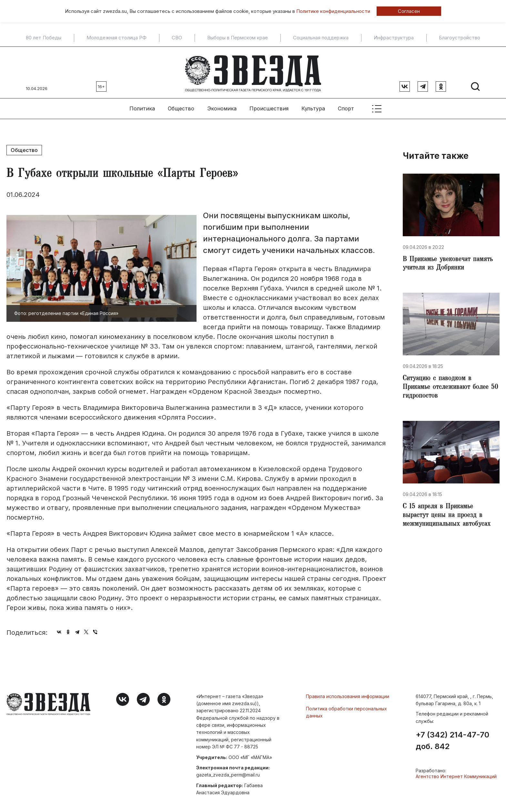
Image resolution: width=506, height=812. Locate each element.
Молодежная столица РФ (116, 38)
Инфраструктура (394, 38)
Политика (142, 107)
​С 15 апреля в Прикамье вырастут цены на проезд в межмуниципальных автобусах (449, 516)
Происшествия (269, 107)
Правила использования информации (348, 694)
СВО (177, 38)
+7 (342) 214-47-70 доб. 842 (452, 739)
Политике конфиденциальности (333, 11)
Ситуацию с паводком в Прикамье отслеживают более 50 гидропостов (448, 387)
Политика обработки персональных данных (346, 710)
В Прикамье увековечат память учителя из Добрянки (451, 263)
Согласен (409, 11)
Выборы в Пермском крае (238, 38)
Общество (181, 107)
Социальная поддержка (321, 38)
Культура (313, 107)
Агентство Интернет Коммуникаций (456, 775)
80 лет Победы (44, 38)
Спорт (346, 107)
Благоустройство (460, 38)
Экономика (222, 107)
